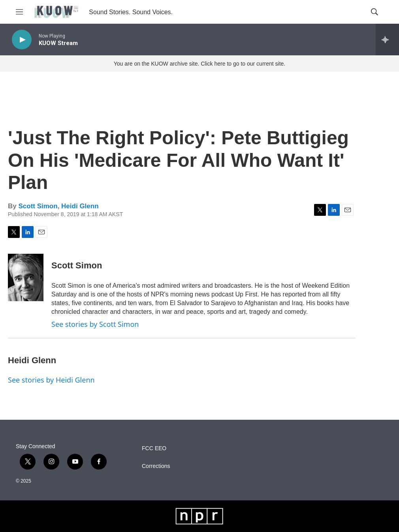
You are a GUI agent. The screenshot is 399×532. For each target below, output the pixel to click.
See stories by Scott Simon (95, 324)
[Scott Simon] (26, 277)
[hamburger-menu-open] (19, 12)
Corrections (156, 466)
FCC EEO (154, 448)
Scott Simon (38, 206)
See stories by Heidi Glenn (51, 380)
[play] (22, 40)
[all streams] (387, 40)
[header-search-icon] (375, 12)
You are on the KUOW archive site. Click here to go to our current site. (199, 64)
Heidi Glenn (80, 206)
